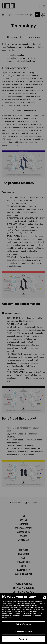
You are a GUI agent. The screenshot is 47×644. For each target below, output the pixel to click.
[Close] (44, 597)
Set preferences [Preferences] (23, 624)
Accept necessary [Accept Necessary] (23, 632)
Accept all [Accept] (23, 639)
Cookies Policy (7, 617)
